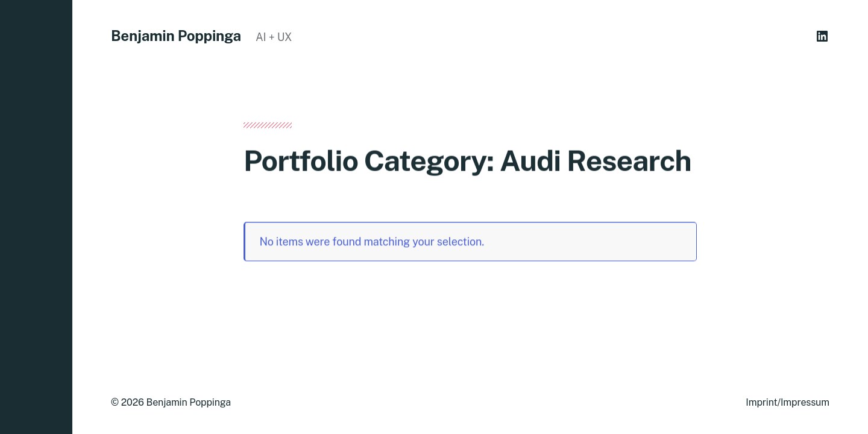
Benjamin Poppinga (176, 36)
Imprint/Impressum (788, 402)
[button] (36, 217)
